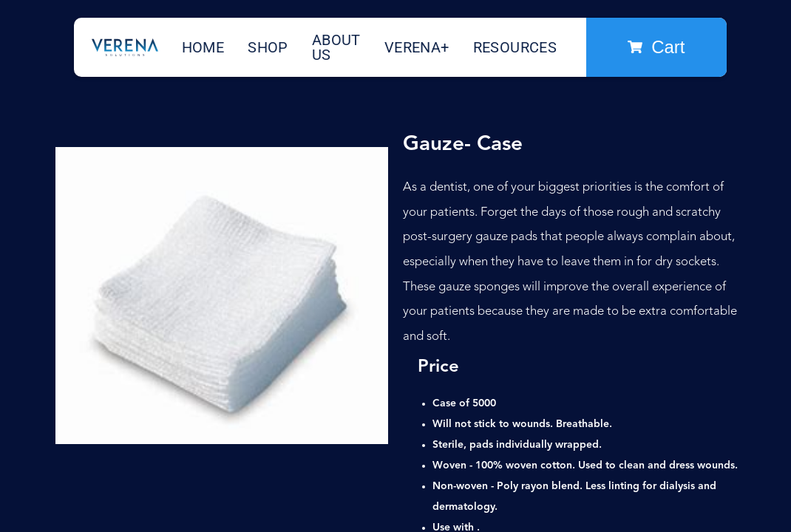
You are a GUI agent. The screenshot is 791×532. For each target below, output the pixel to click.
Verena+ (417, 47)
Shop (268, 47)
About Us (336, 47)
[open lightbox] (222, 296)
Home (203, 47)
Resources (515, 47)
